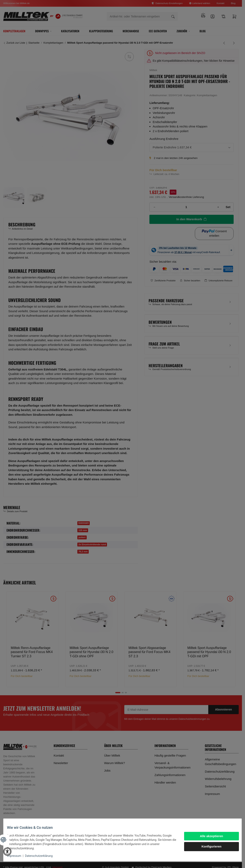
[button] (7, 852)
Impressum (17, 856)
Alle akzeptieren (208, 836)
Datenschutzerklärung (42, 856)
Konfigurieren (208, 846)
